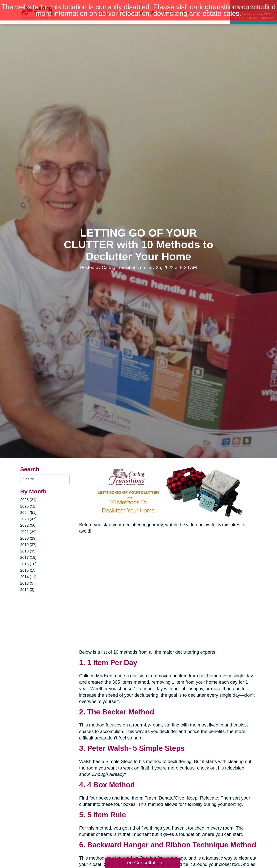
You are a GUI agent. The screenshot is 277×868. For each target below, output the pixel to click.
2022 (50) (28, 525)
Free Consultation (142, 863)
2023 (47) (28, 519)
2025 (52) (28, 506)
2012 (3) (27, 590)
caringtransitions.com (223, 7)
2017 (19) (28, 557)
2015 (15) (28, 570)
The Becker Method (121, 712)
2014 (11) (28, 577)
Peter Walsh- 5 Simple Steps (136, 748)
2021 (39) (28, 532)
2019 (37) (28, 545)
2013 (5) (27, 583)
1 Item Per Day (112, 663)
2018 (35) (28, 551)
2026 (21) (28, 500)
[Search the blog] (45, 479)
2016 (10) (28, 564)
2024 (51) (28, 513)
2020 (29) (28, 538)
